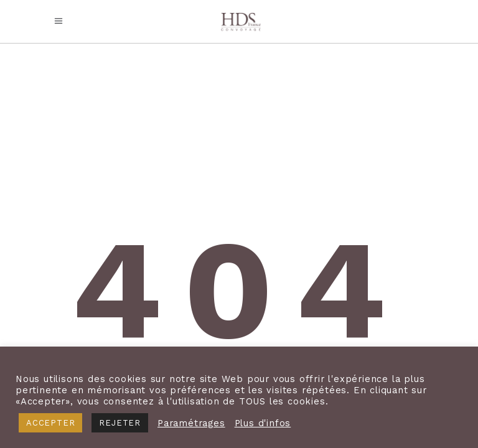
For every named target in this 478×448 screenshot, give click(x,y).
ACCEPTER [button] (50, 423)
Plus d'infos (263, 423)
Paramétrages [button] (191, 423)
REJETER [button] (120, 423)
